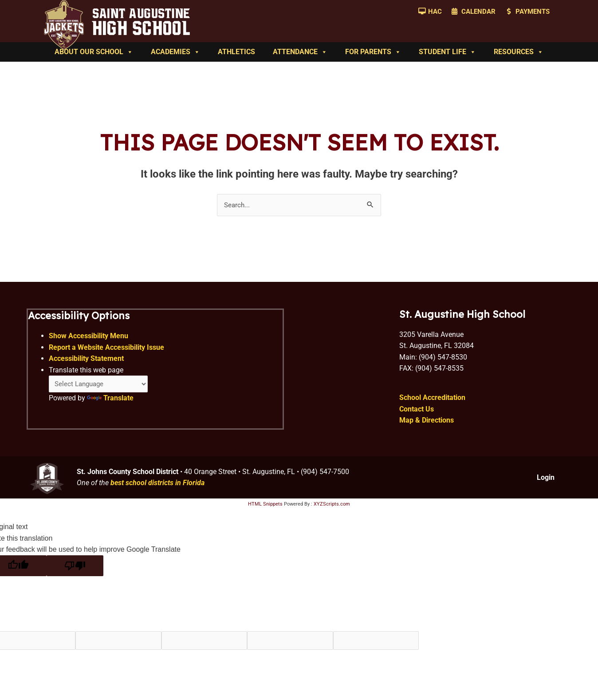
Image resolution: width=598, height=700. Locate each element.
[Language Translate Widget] (101, 387)
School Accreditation (432, 401)
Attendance (300, 52)
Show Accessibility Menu (89, 338)
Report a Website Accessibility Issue (107, 350)
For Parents (373, 52)
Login (546, 481)
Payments (533, 12)
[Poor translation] (75, 569)
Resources (519, 52)
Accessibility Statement (87, 362)
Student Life (447, 52)
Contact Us (417, 413)
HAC (435, 12)
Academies (175, 52)
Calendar (478, 12)
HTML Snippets (265, 508)
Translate (111, 401)
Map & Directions (427, 424)
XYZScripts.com (332, 508)
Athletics (236, 52)
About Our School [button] (94, 52)
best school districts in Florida (157, 487)
